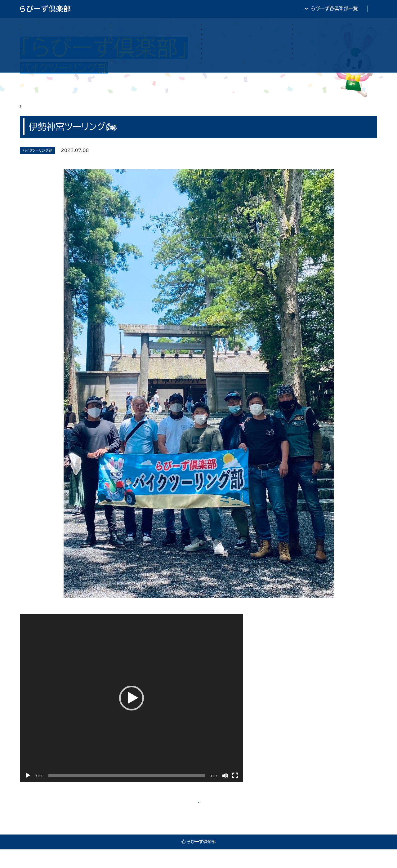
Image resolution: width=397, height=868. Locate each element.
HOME (27, 111)
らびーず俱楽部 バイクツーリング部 (78, 111)
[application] (132, 707)
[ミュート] (225, 785)
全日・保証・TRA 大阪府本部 (347, 8)
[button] (132, 707)
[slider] (127, 785)
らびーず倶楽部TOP (214, 8)
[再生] (28, 785)
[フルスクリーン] (235, 785)
